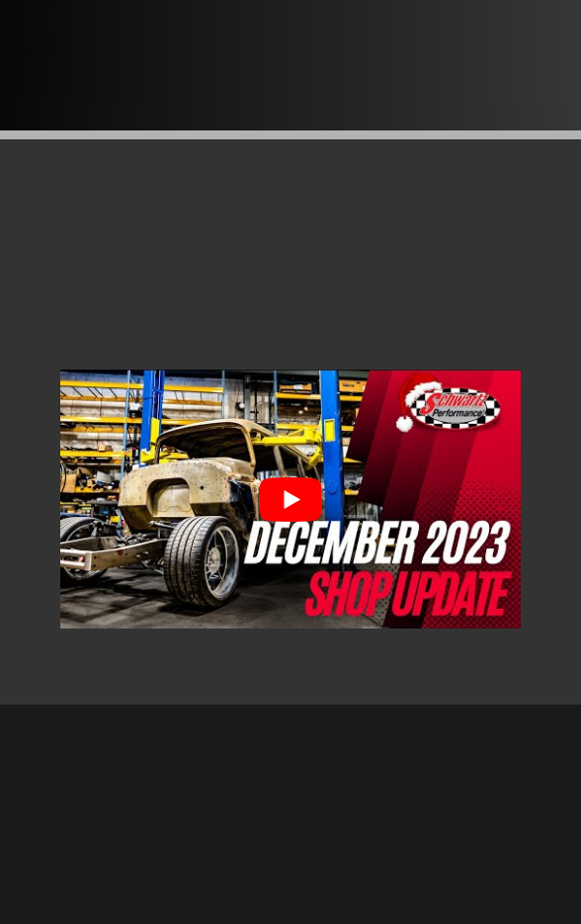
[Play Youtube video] (290, 499)
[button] (32, 24)
